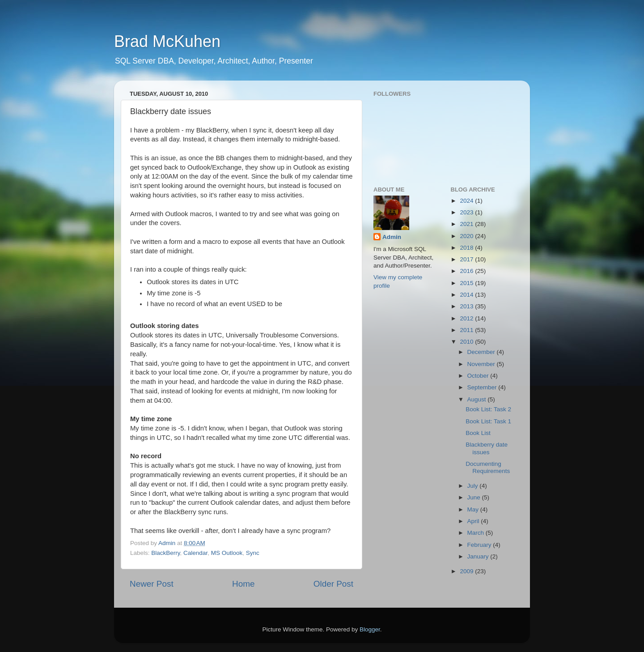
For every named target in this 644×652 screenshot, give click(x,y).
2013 (467, 306)
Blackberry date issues (487, 448)
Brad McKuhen (167, 41)
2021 (467, 224)
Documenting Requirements (488, 467)
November (482, 364)
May (474, 509)
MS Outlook (227, 553)
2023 (467, 212)
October (479, 376)
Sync (253, 553)
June (475, 497)
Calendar (195, 553)
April (474, 521)
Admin (392, 237)
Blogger (370, 629)
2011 (467, 330)
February (480, 545)
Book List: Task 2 (488, 409)
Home (243, 584)
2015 (467, 283)
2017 (467, 259)
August (478, 399)
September (483, 387)
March (477, 533)
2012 (467, 318)
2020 (467, 236)
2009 (467, 571)
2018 (467, 248)
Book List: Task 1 (488, 421)
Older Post (333, 584)
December (482, 352)
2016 (467, 271)
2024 (467, 201)
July (474, 486)
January (479, 556)
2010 (467, 342)
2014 (467, 295)
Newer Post (152, 584)
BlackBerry (165, 553)
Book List (478, 433)
